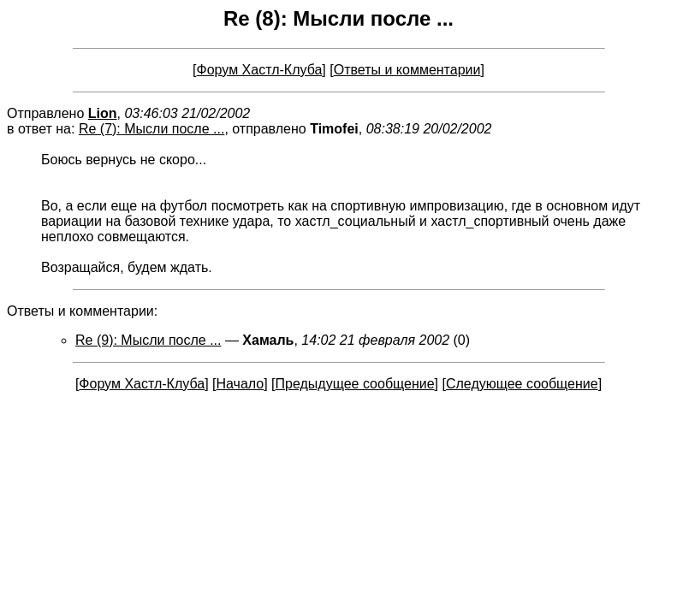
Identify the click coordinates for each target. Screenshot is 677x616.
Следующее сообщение (522, 384)
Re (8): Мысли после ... (338, 18)
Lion (103, 113)
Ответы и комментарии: (82, 311)
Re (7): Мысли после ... (151, 129)
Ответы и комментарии (407, 70)
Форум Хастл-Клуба (260, 70)
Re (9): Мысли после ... (148, 340)
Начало (240, 384)
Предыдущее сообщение (355, 384)
